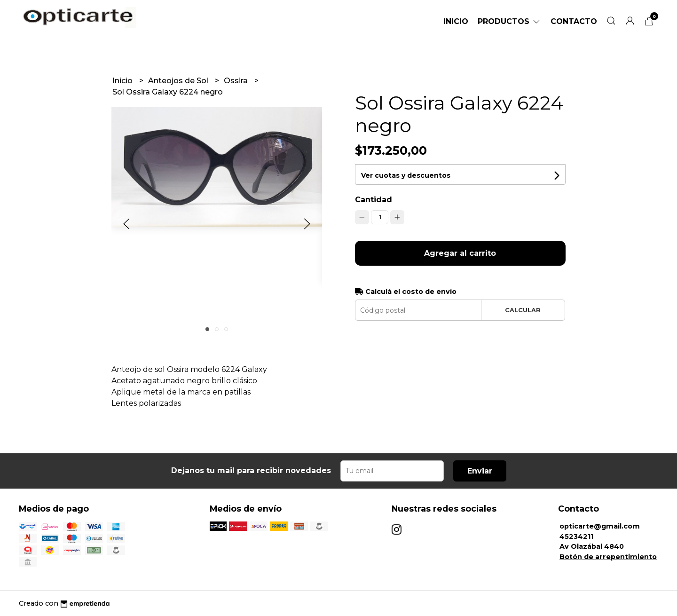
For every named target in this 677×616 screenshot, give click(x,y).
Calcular (523, 310)
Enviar (480, 471)
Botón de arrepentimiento (608, 557)
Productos (509, 21)
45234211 (576, 537)
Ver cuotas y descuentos (406, 175)
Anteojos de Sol (179, 81)
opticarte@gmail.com (600, 526)
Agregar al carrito (460, 253)
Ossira (237, 81)
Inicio (456, 21)
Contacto (574, 21)
